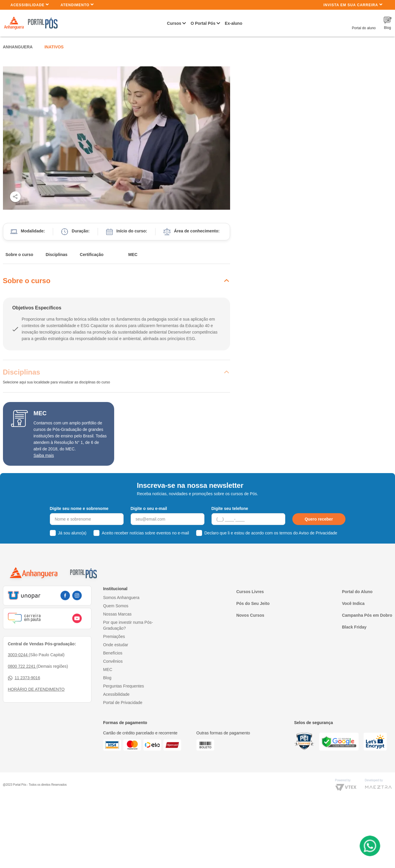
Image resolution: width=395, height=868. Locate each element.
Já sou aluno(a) (72, 533)
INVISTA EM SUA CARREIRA (353, 5)
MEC (133, 255)
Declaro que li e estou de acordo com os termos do (271, 533)
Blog (107, 678)
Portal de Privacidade (123, 703)
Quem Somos (116, 606)
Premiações (114, 636)
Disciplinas (57, 255)
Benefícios (113, 653)
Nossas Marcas (117, 614)
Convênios (113, 661)
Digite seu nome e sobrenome (79, 508)
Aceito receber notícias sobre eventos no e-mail (145, 533)
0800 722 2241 (22, 666)
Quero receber (319, 519)
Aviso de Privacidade (318, 533)
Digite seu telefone (230, 508)
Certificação (92, 255)
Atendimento (77, 5)
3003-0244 (18, 655)
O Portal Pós (203, 23)
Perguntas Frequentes (124, 686)
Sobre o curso (19, 255)
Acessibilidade (30, 5)
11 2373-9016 (24, 678)
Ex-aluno (233, 23)
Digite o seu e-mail (149, 508)
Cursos (174, 23)
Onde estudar (116, 645)
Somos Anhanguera (121, 598)
